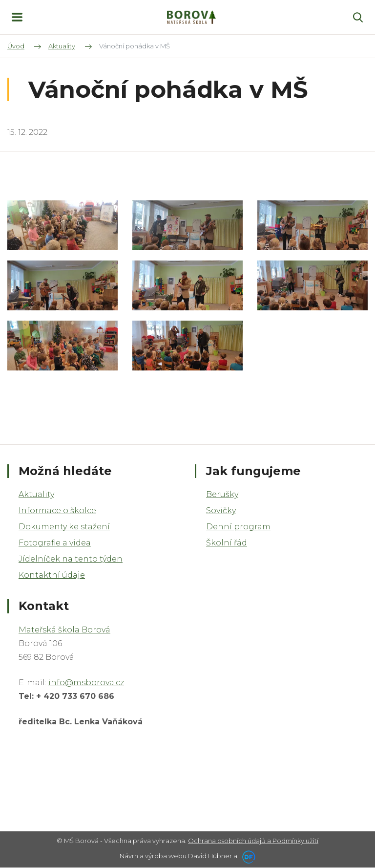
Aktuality (36, 494)
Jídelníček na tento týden (71, 559)
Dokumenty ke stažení (64, 527)
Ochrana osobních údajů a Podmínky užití (253, 841)
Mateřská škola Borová (64, 630)
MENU (17, 17)
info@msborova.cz (86, 683)
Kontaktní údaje (52, 575)
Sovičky (221, 510)
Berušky (222, 494)
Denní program (238, 527)
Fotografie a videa (55, 543)
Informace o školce (57, 510)
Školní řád (227, 543)
